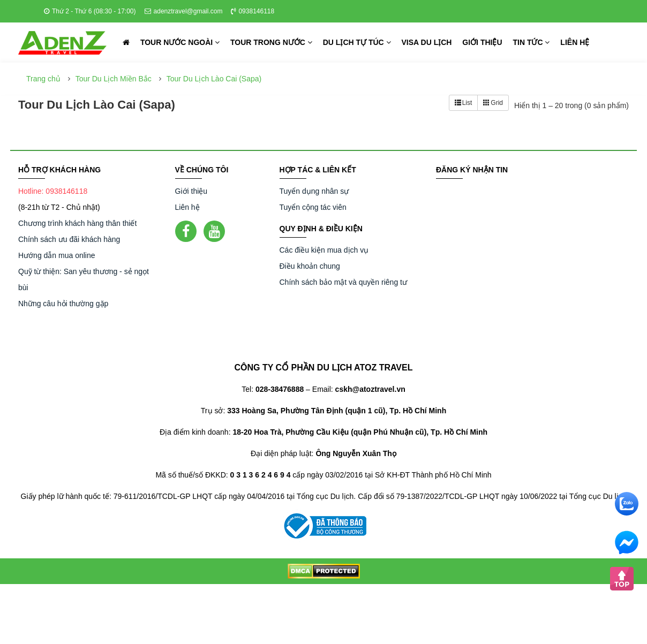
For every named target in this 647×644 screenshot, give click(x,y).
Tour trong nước (271, 42)
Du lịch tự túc (357, 42)
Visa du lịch (427, 42)
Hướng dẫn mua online (57, 255)
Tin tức (531, 42)
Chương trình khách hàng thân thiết (77, 223)
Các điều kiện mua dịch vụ (324, 250)
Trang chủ (43, 79)
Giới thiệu (482, 42)
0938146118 (253, 11)
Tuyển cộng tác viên (313, 207)
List (464, 103)
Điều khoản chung (310, 266)
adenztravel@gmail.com (184, 11)
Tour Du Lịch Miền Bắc (114, 79)
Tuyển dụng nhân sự (314, 191)
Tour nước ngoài (180, 42)
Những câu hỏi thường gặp (63, 304)
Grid (493, 103)
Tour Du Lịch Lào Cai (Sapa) (214, 79)
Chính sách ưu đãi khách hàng (69, 239)
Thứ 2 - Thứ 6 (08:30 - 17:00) (90, 11)
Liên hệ (575, 42)
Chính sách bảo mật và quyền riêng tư (343, 282)
